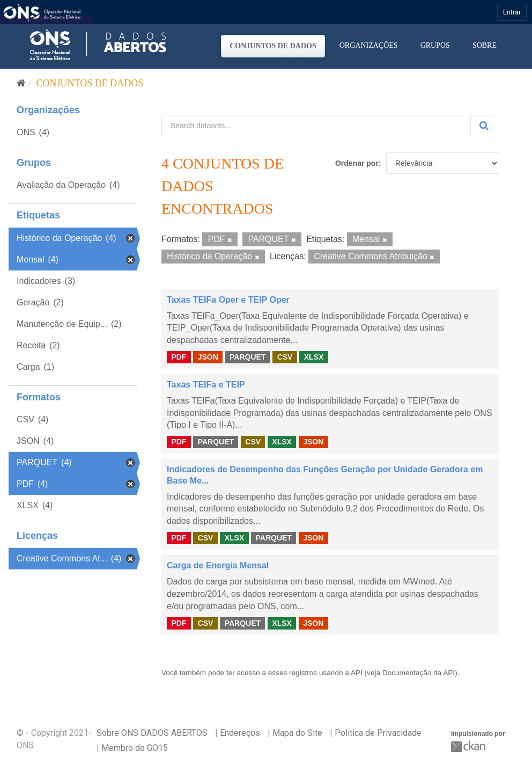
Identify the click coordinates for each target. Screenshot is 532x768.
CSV (285, 357)
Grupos (435, 45)
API (357, 673)
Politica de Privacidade (378, 733)
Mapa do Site (297, 733)
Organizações (369, 45)
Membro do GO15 (135, 748)
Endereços (240, 733)
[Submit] (485, 126)
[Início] (21, 83)
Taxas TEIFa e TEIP (206, 385)
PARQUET (247, 357)
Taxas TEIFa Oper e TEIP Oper (228, 300)
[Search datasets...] (316, 126)
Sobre (485, 45)
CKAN (469, 746)
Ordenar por (357, 163)
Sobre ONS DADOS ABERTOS (152, 733)
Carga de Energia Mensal (218, 565)
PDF (179, 357)
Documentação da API (419, 673)
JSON (208, 357)
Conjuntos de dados (273, 46)
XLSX (314, 357)
